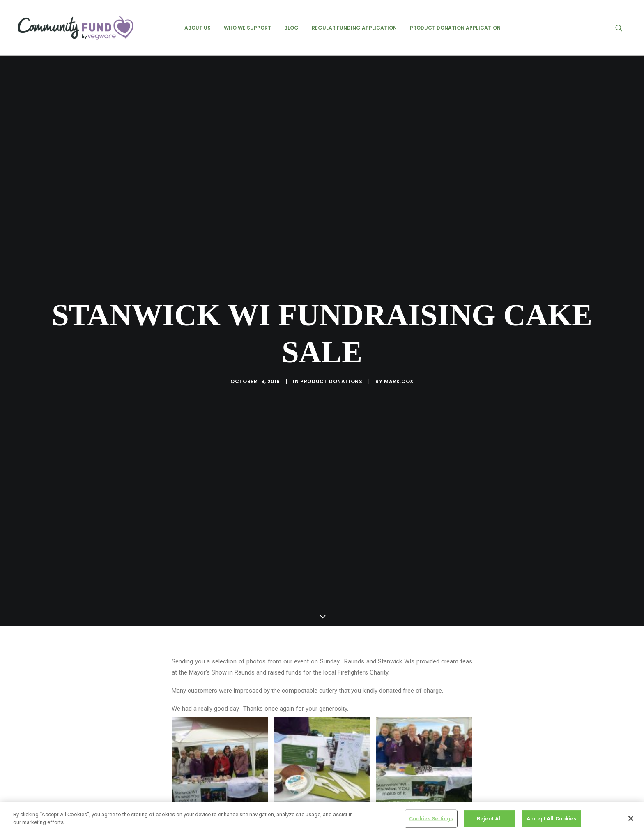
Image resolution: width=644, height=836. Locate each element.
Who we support (247, 28)
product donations (331, 356)
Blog (291, 28)
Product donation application (455, 28)
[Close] (631, 818)
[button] (623, 28)
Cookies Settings (431, 819)
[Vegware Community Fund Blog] (76, 28)
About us (198, 28)
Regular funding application (354, 28)
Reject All (489, 819)
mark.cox (399, 356)
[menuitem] (198, 28)
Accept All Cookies (551, 819)
